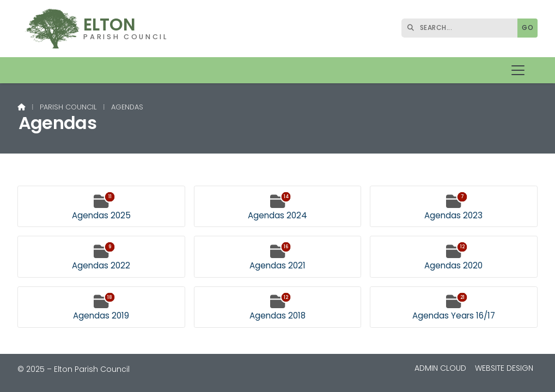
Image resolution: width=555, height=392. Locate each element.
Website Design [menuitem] (504, 368)
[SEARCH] (462, 28)
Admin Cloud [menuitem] (440, 368)
